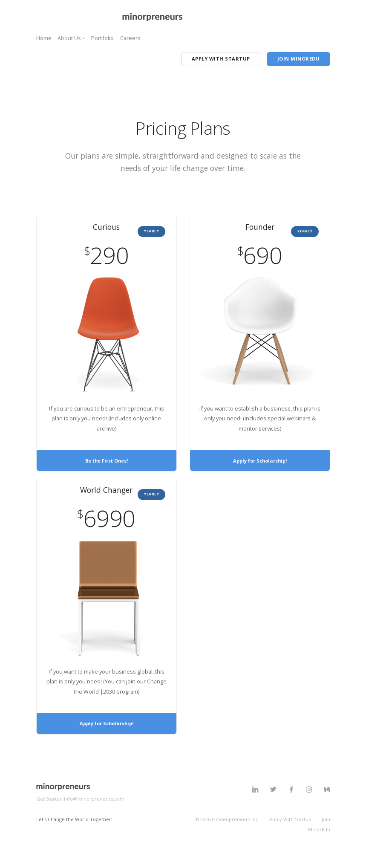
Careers (130, 38)
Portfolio (102, 38)
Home (44, 38)
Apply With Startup (290, 832)
